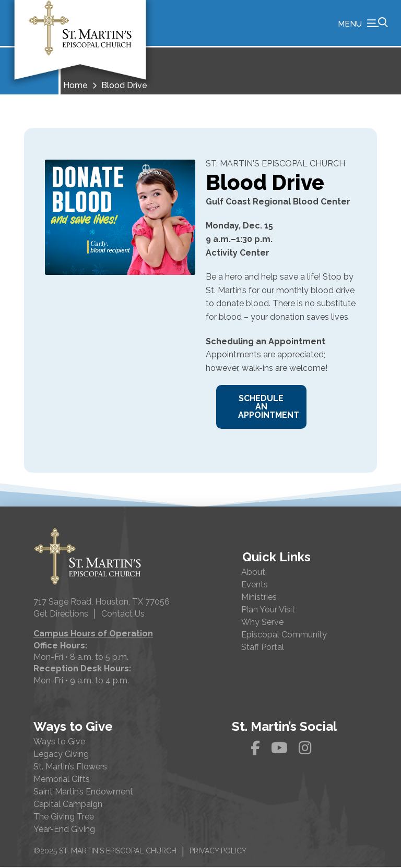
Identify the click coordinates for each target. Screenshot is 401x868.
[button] (363, 23)
